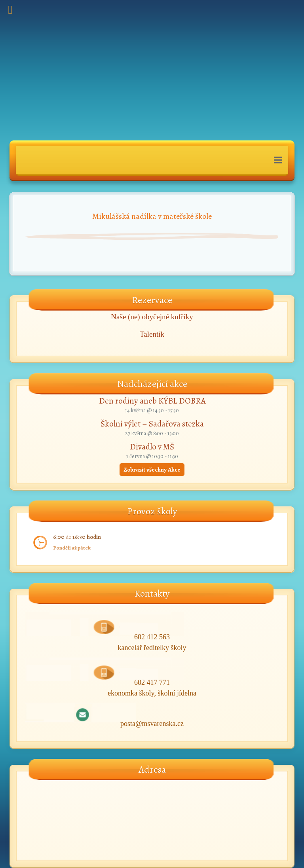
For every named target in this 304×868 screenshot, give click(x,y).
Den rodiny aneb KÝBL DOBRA (152, 401)
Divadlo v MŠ (152, 447)
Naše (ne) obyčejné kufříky (152, 317)
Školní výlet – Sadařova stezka (152, 424)
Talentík (152, 334)
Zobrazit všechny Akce (152, 470)
